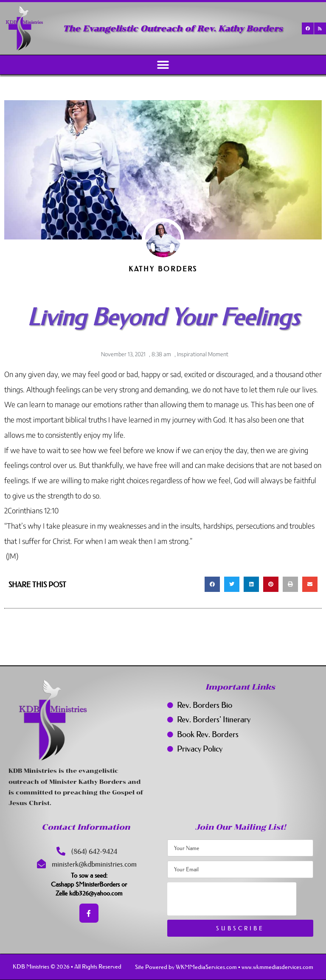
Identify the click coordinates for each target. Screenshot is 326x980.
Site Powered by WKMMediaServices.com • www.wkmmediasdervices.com (224, 967)
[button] (163, 65)
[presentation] (232, 899)
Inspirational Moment (203, 354)
